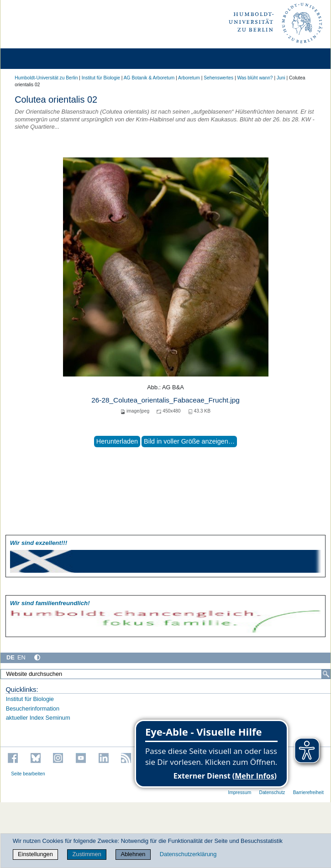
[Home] (33, 59)
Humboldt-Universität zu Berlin (46, 78)
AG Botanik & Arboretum (149, 78)
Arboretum (189, 78)
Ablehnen (133, 854)
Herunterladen (117, 441)
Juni (281, 78)
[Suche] (326, 674)
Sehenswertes (218, 78)
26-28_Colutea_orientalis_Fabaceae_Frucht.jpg (165, 400)
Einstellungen (35, 854)
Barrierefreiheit (308, 792)
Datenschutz (272, 792)
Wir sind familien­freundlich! (50, 603)
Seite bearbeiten (28, 774)
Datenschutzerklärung (188, 854)
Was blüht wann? (255, 78)
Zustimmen (87, 854)
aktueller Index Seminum (38, 718)
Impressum (240, 792)
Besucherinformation (33, 709)
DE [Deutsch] (11, 657)
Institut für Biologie (101, 78)
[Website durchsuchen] (165, 674)
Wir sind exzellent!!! (39, 543)
